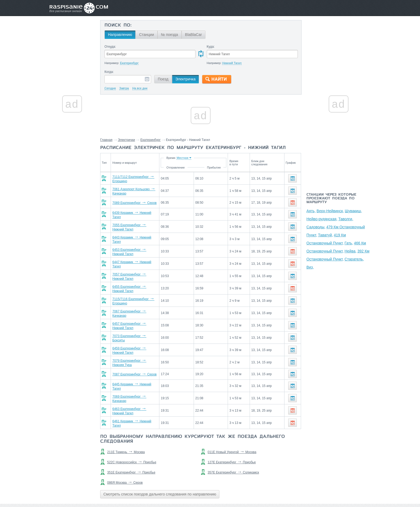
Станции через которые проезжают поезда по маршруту (331, 199)
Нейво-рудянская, (322, 219)
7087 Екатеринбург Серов (132, 358)
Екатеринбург (151, 140)
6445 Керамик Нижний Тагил (134, 370)
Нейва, (350, 251)
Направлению (120, 35)
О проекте (236, 491)
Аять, (311, 211)
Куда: (211, 47)
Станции (147, 35)
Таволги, (346, 219)
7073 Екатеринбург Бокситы (134, 325)
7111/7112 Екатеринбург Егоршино (139, 178)
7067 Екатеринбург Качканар (134, 302)
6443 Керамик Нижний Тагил (134, 234)
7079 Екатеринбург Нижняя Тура (137, 347)
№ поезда (170, 35)
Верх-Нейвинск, (330, 211)
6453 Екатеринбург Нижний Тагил (138, 246)
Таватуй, (325, 235)
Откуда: (110, 47)
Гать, (349, 243)
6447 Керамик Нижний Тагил (134, 257)
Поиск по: (118, 25)
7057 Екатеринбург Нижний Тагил (138, 268)
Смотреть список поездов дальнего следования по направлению (160, 474)
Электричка (185, 79)
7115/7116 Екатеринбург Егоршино (139, 291)
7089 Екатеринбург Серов (132, 201)
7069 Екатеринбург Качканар (134, 381)
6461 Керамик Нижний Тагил (134, 403)
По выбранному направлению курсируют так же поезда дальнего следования (193, 419)
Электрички (126, 140)
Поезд (163, 79)
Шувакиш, (353, 211)
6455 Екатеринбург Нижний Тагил (138, 279)
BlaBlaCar (194, 35)
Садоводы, (316, 227)
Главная (106, 140)
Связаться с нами (211, 491)
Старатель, (354, 259)
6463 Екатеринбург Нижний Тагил (138, 392)
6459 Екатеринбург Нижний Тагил (138, 336)
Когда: (109, 72)
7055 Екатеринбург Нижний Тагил (138, 223)
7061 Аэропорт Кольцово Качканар (139, 189)
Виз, (310, 267)
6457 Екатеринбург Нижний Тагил (138, 313)
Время (197, 158)
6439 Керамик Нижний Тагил (134, 212)
